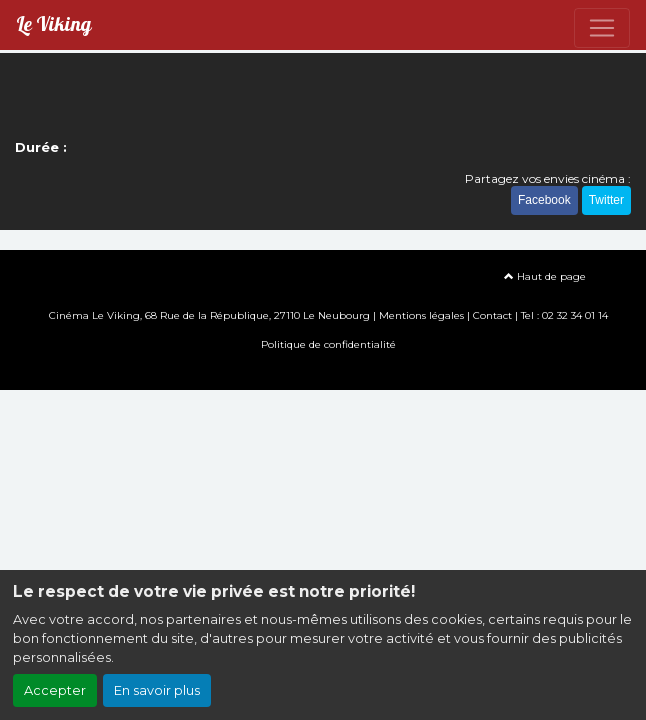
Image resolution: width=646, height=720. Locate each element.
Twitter (606, 200)
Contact (492, 315)
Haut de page (545, 276)
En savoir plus (157, 690)
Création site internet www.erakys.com (323, 373)
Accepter (55, 690)
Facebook (544, 200)
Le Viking (53, 25)
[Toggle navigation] (602, 28)
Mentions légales (421, 315)
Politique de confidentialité (328, 344)
